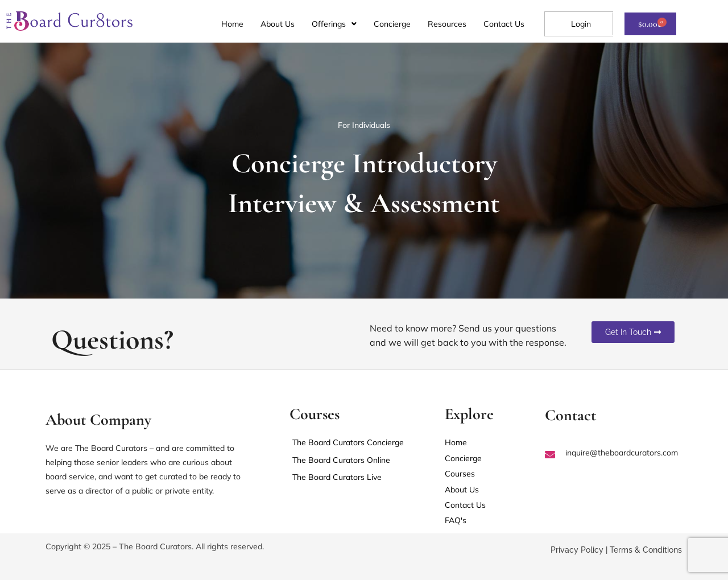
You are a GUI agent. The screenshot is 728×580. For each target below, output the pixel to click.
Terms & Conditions (646, 551)
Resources (447, 24)
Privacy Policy (577, 551)
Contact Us (504, 24)
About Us (278, 24)
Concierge (392, 24)
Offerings (334, 24)
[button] (334, 24)
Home (232, 24)
